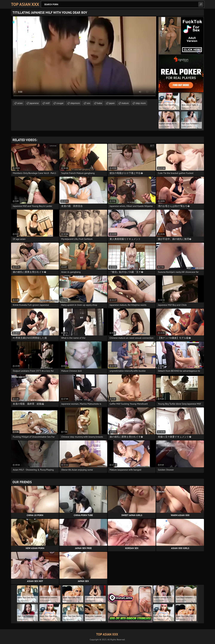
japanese (34, 103)
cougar (60, 103)
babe (100, 103)
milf (48, 103)
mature (125, 103)
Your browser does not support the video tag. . (85, 58)
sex (88, 103)
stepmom (75, 103)
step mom (141, 103)
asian (20, 103)
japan (112, 103)
